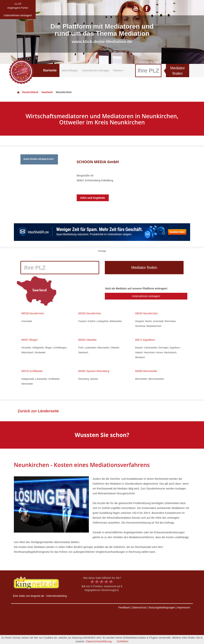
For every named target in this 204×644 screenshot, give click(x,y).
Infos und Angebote (93, 198)
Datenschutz (139, 607)
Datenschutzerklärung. (99, 641)
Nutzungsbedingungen (162, 607)
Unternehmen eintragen (96, 70)
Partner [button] (118, 70)
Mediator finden (178, 71)
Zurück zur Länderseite (38, 411)
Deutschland (27, 92)
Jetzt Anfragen (70, 70)
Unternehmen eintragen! (146, 296)
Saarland (47, 92)
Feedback (124, 607)
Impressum (184, 607)
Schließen (123, 641)
